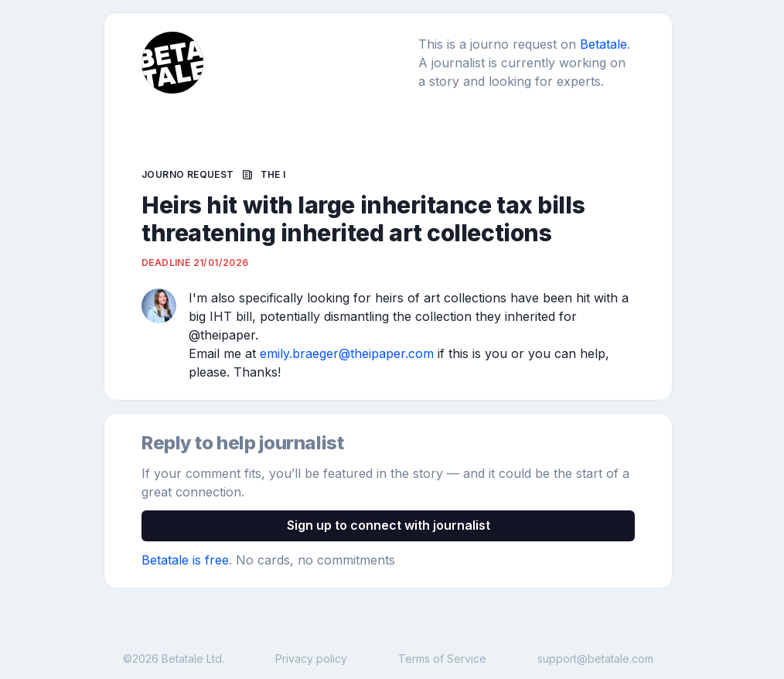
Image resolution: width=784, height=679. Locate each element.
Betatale (603, 44)
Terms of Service (442, 659)
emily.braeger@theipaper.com (347, 353)
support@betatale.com (595, 659)
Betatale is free (185, 560)
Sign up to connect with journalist (389, 525)
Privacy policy (311, 659)
